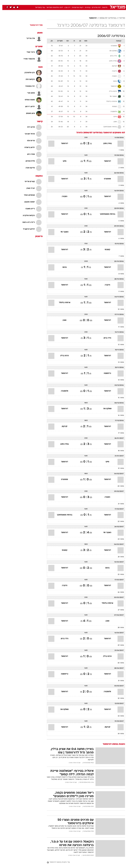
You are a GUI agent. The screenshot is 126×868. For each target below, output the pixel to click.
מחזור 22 (118, 522)
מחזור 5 (119, 221)
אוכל (67, 2)
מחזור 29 (118, 645)
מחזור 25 (118, 575)
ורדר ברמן (105, 338)
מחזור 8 (119, 274)
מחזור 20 (118, 486)
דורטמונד (90, 18)
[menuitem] (93, 2)
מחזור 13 (119, 362)
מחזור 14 (119, 380)
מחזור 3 (119, 186)
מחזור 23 (118, 539)
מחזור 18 (119, 451)
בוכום (62, 267)
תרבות (87, 2)
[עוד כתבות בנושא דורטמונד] (84, 862)
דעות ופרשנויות (75, 8)
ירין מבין (65, 8)
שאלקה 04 (105, 409)
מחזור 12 (119, 345)
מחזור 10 (119, 309)
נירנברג (105, 285)
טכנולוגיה (44, 2)
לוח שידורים (94, 8)
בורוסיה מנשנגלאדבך (105, 214)
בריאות (60, 2)
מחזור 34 (118, 734)
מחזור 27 (119, 610)
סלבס (80, 2)
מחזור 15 (119, 398)
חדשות (102, 8)
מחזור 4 (119, 203)
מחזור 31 (119, 681)
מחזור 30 (118, 663)
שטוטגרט (105, 179)
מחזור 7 (119, 256)
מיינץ (62, 161)
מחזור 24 (119, 557)
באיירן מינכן (105, 144)
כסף (74, 2)
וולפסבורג (62, 391)
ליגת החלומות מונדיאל (52, 8)
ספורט (95, 2)
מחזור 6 (119, 239)
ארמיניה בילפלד (62, 303)
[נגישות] (3, 2)
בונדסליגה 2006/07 (106, 18)
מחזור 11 (119, 327)
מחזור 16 (119, 415)
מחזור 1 (119, 150)
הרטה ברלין (62, 356)
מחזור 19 (119, 468)
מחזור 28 (118, 628)
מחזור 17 (119, 433)
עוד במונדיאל (38, 8)
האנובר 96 (62, 232)
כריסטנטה (105, 373)
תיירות (53, 2)
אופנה (36, 2)
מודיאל (120, 18)
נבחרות (85, 8)
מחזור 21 (119, 504)
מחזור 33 (118, 716)
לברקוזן (62, 427)
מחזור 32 (118, 698)
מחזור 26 (118, 592)
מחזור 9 (119, 292)
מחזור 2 (119, 168)
